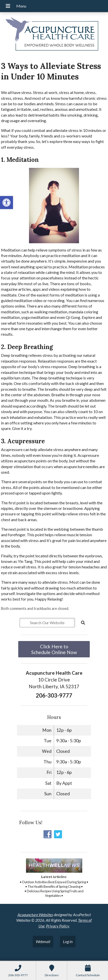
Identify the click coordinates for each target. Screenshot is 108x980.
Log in (68, 941)
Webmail (43, 941)
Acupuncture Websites (35, 915)
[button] (6, 203)
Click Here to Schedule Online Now (54, 649)
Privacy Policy (57, 926)
